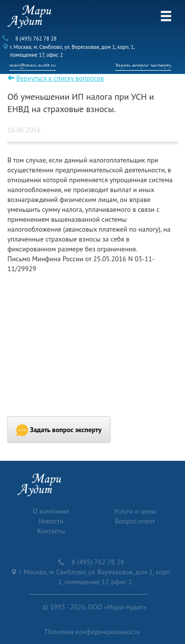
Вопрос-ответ (135, 521)
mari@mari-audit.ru (33, 66)
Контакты (51, 531)
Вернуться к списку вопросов (60, 78)
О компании (51, 511)
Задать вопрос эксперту (143, 66)
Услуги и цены (135, 511)
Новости (51, 521)
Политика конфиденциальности (92, 632)
